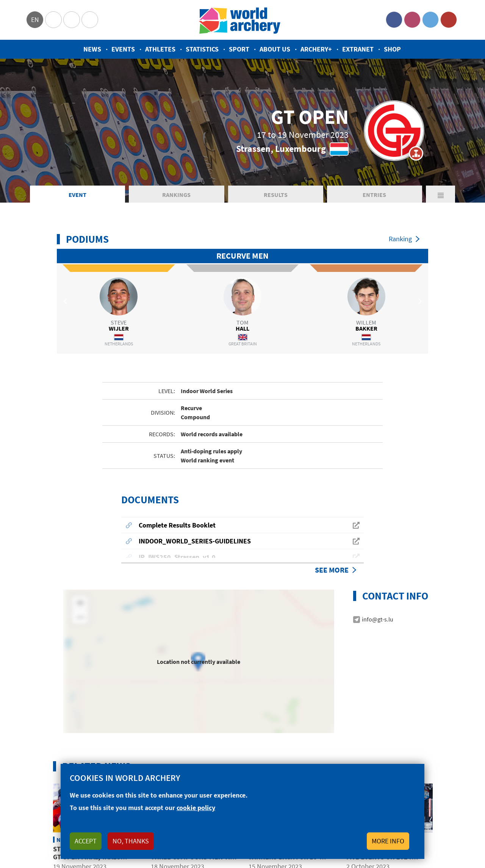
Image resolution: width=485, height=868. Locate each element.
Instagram (412, 20)
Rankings (176, 195)
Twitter (430, 20)
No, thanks (131, 841)
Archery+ (316, 49)
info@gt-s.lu (378, 582)
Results (276, 195)
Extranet (358, 49)
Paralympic (72, 20)
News (92, 49)
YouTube (449, 20)
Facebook (394, 20)
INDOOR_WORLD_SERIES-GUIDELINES (195, 503)
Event (77, 195)
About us (275, 49)
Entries (374, 195)
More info (388, 841)
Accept (86, 841)
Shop (392, 49)
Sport (239, 49)
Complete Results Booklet (177, 488)
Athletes (160, 49)
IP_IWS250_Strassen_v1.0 (177, 519)
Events (123, 49)
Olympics (53, 20)
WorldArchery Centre (90, 20)
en (35, 20)
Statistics (202, 49)
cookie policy (196, 808)
